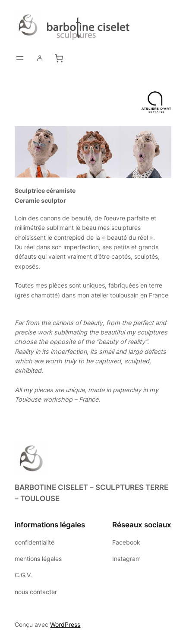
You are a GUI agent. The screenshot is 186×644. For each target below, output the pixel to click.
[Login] (40, 58)
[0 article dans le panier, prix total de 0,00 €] (59, 58)
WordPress (65, 624)
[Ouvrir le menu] (20, 58)
